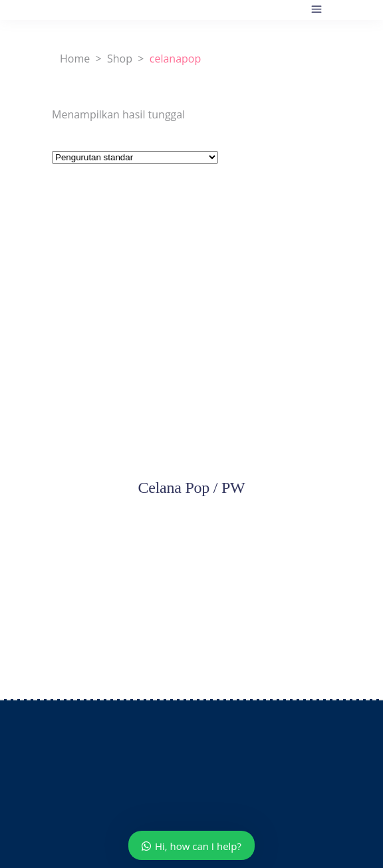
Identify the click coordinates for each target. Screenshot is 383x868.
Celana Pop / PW (191, 488)
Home (75, 59)
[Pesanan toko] (135, 157)
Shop (120, 59)
